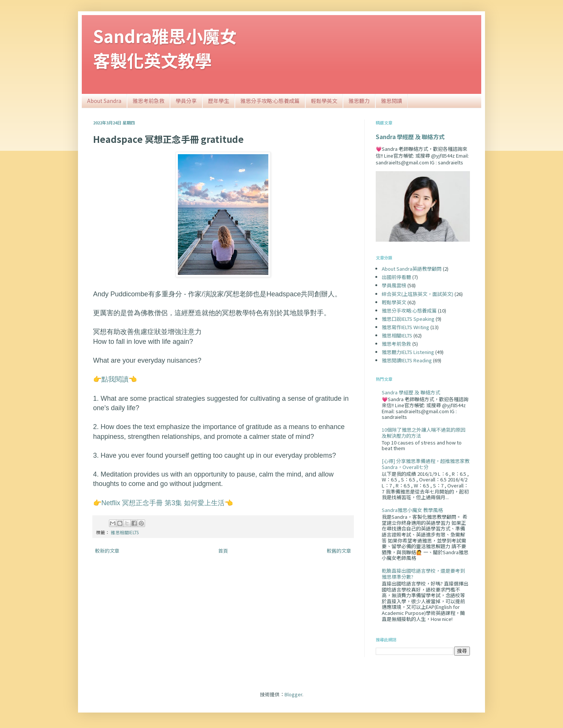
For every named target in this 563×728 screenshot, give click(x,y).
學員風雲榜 (394, 285)
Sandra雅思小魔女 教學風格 (412, 510)
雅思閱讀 (392, 101)
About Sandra (104, 101)
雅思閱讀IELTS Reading (407, 360)
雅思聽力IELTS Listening (408, 352)
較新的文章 (107, 551)
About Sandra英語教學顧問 (412, 269)
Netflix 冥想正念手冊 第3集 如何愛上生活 (163, 503)
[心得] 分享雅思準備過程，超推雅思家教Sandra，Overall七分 (426, 464)
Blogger (293, 694)
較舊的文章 (339, 551)
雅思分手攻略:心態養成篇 (270, 101)
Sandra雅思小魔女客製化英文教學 (165, 48)
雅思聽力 (359, 101)
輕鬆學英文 (324, 101)
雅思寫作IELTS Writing (405, 327)
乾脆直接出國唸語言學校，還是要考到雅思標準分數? (423, 574)
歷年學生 (219, 101)
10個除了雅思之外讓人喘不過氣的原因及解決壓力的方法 (424, 433)
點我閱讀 (115, 379)
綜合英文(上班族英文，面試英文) (418, 294)
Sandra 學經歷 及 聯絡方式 (410, 136)
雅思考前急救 (148, 101)
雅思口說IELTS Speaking (408, 319)
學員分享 (186, 101)
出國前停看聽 (396, 277)
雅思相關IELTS (125, 532)
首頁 (223, 551)
